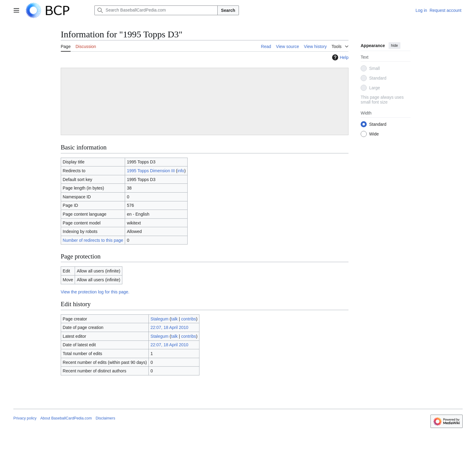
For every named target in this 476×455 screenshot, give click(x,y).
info (181, 171)
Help (340, 57)
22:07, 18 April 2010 (170, 327)
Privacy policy (25, 418)
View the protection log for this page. (95, 292)
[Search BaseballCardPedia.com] (156, 10)
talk (175, 319)
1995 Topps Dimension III (151, 171)
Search (228, 10)
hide (394, 46)
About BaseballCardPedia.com (66, 418)
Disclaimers (105, 418)
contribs (189, 319)
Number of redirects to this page (93, 240)
